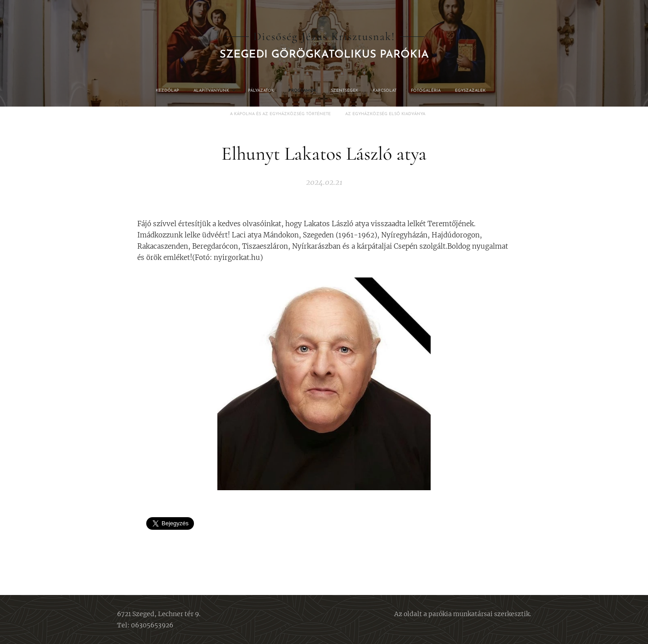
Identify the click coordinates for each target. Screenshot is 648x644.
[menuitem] (261, 91)
